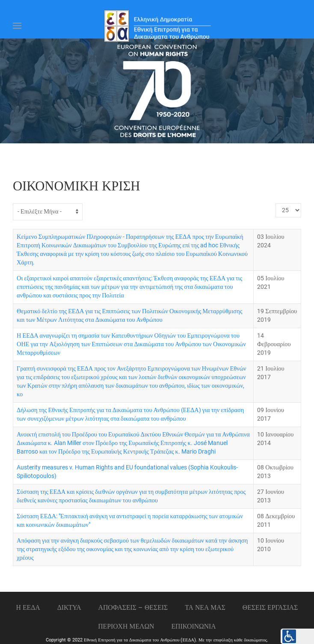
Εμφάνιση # (276, 203)
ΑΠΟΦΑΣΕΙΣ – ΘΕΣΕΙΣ (133, 607)
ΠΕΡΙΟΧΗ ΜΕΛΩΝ (126, 626)
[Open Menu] (17, 26)
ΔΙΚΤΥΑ (69, 607)
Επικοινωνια (194, 626)
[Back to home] (157, 26)
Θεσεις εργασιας (270, 607)
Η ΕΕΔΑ (28, 607)
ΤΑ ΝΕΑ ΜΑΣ (205, 607)
